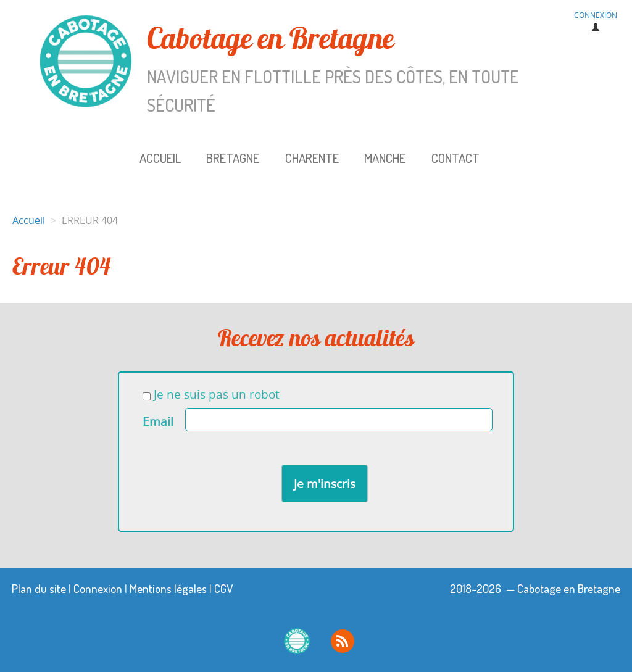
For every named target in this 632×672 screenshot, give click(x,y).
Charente (312, 158)
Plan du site (39, 588)
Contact (455, 158)
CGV (224, 588)
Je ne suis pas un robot (211, 394)
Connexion (98, 588)
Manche (385, 158)
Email (158, 421)
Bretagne (233, 158)
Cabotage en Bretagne (280, 69)
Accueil (160, 158)
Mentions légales (168, 588)
